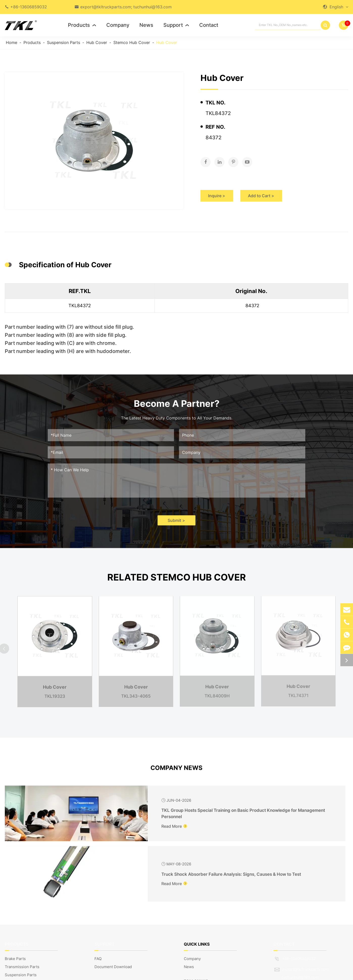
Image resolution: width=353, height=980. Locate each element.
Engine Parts (16, 932)
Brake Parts (15, 900)
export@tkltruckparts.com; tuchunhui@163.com (126, 7)
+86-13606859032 (29, 7)
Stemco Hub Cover (132, 42)
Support (176, 25)
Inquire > (221, 191)
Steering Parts (18, 924)
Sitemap (302, 974)
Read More (95, 830)
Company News (176, 772)
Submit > (176, 524)
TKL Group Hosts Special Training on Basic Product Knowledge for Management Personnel (119, 811)
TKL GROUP (39, 974)
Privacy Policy (336, 974)
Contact (209, 25)
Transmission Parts (22, 908)
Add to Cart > (283, 191)
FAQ (98, 900)
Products (82, 25)
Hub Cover (97, 42)
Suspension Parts (64, 42)
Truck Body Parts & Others (29, 940)
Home (11, 42)
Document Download (113, 908)
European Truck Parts (24, 949)
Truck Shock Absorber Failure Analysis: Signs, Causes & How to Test (294, 810)
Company (118, 25)
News (146, 25)
